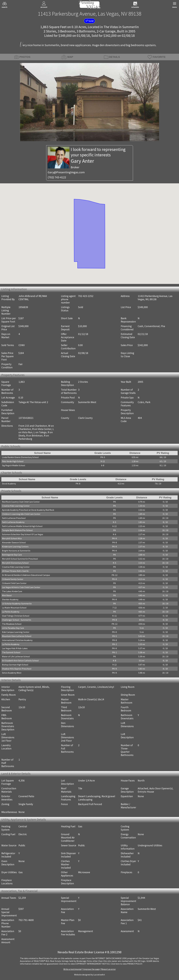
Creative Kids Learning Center (16, 506)
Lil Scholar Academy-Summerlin (17, 604)
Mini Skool (7, 595)
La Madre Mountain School (14, 608)
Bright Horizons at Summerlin (16, 551)
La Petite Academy (11, 612)
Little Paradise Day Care (13, 628)
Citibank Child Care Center (14, 583)
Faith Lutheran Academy (13, 522)
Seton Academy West (12, 673)
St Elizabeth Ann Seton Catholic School (20, 661)
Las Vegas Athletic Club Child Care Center (21, 587)
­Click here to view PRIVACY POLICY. (127, 964)
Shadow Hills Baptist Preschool (17, 669)
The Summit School (11, 652)
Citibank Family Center (13, 579)
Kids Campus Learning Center (16, 632)
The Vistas (111, 27)
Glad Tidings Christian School (16, 616)
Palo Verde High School (13, 461)
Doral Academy (9, 484)
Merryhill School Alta (12, 538)
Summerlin (131, 27)
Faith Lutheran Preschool (14, 518)
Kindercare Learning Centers (15, 547)
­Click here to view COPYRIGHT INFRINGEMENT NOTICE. (84, 964)
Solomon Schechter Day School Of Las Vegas (23, 534)
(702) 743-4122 (57, 177)
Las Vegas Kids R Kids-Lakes (15, 648)
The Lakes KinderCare (12, 591)
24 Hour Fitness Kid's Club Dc (15, 571)
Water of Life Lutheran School (16, 656)
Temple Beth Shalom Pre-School (17, 530)
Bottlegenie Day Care (12, 555)
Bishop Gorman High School (15, 665)
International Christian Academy (17, 640)
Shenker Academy (10, 599)
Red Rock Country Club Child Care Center (21, 502)
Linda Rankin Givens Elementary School (20, 457)
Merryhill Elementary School (15, 563)
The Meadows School (12, 624)
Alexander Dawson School (14, 542)
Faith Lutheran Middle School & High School (22, 526)
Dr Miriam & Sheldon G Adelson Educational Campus (26, 575)
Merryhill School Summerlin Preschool (20, 559)
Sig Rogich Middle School (14, 465)
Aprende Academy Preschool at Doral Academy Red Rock (28, 510)
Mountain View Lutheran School (17, 636)
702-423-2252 (86, 296)
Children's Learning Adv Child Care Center (21, 514)
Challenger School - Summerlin (17, 620)
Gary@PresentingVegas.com (66, 172)
